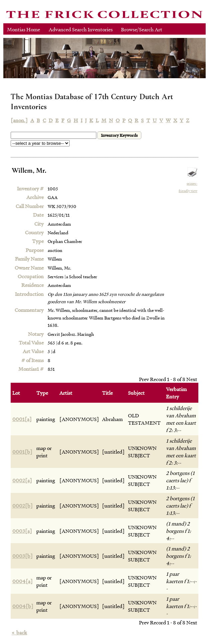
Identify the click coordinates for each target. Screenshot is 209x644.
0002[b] (22, 506)
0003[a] (22, 531)
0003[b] (22, 556)
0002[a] (22, 480)
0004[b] (23, 606)
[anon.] (19, 120)
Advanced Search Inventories (81, 29)
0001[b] (22, 452)
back (19, 632)
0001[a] (22, 419)
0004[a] (22, 581)
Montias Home (23, 29)
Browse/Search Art (142, 29)
